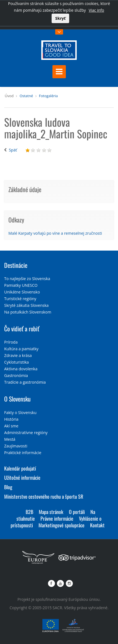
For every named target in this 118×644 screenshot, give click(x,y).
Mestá (10, 439)
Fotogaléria (49, 96)
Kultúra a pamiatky (21, 349)
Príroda (11, 342)
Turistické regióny (20, 299)
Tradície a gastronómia (25, 382)
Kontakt (97, 525)
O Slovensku (17, 399)
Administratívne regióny (26, 433)
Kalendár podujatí (20, 468)
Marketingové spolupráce (62, 525)
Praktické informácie (23, 453)
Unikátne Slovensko (22, 292)
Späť (13, 150)
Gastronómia (16, 375)
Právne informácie (57, 518)
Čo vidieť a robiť (22, 329)
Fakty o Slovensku (20, 412)
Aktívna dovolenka (21, 369)
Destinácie (16, 265)
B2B (29, 512)
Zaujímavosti (16, 446)
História (11, 419)
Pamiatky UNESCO (21, 285)
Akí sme (11, 426)
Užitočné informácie (22, 478)
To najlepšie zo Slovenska (27, 279)
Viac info (96, 10)
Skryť (60, 18)
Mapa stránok (51, 512)
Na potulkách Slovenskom (28, 312)
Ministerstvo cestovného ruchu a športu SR (44, 496)
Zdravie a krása (18, 355)
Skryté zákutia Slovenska (26, 305)
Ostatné (26, 96)
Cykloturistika (16, 362)
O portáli (77, 512)
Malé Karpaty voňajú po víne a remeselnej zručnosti (55, 233)
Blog (8, 487)
